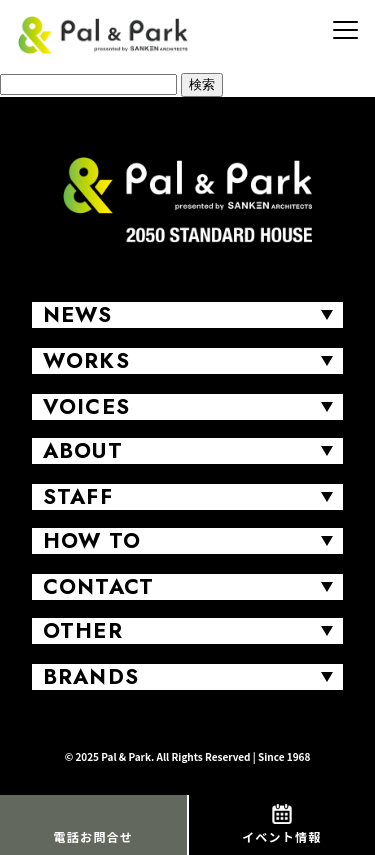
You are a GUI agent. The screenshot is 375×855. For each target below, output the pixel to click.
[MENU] (345, 30)
